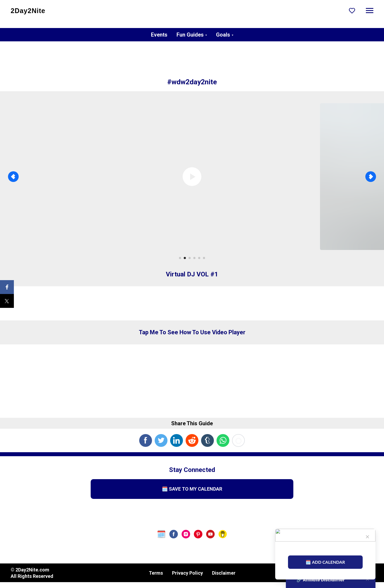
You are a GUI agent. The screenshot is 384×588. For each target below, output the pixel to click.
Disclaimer (224, 573)
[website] (161, 534)
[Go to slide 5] (199, 258)
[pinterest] (198, 534)
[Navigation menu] (370, 11)
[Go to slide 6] (204, 258)
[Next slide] (371, 177)
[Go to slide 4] (194, 258)
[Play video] (192, 177)
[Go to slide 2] (185, 258)
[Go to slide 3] (190, 258)
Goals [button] (223, 35)
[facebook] (174, 534)
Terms (156, 573)
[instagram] (186, 534)
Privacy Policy (187, 573)
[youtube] (210, 534)
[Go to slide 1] (180, 258)
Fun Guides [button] (190, 35)
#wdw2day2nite (192, 82)
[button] (352, 10)
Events (159, 35)
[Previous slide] (13, 177)
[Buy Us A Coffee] (223, 534)
